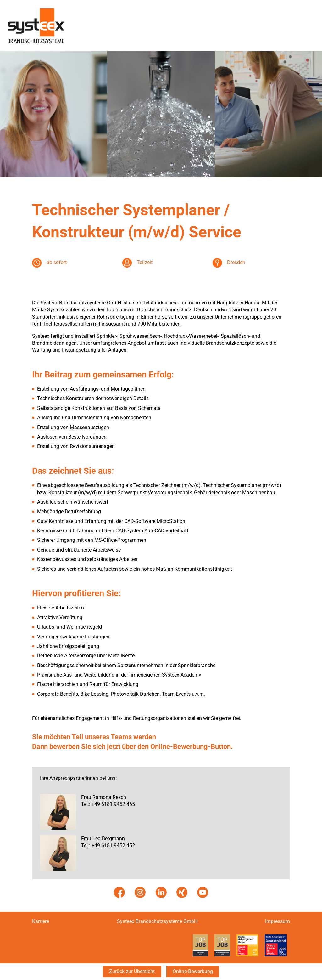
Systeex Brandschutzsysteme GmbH (157, 921)
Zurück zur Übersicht (132, 971)
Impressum (278, 921)
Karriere (41, 921)
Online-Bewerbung (193, 971)
